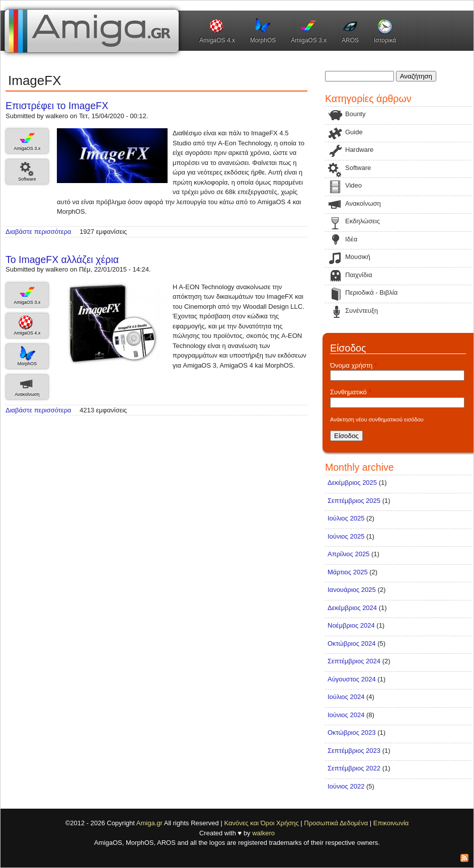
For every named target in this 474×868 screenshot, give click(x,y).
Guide (354, 132)
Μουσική (358, 257)
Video (353, 185)
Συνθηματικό (350, 392)
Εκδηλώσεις (363, 221)
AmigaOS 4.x (217, 40)
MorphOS (263, 40)
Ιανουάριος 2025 (352, 590)
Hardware (359, 150)
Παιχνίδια (359, 275)
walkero (263, 833)
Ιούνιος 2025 (346, 536)
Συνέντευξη (362, 311)
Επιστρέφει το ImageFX (57, 106)
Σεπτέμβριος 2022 (354, 768)
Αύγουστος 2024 (352, 679)
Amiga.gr (149, 823)
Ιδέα (351, 239)
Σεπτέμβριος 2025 (354, 501)
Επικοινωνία (391, 823)
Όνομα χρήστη (353, 365)
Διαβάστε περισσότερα (38, 232)
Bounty (355, 114)
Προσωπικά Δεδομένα (336, 823)
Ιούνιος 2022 (346, 786)
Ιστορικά (385, 40)
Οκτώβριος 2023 (352, 732)
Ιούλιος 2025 (346, 518)
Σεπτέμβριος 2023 (354, 751)
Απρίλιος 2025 (348, 554)
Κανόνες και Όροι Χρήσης (261, 823)
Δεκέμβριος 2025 (352, 483)
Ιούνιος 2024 (346, 715)
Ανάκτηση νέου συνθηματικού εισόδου (377, 419)
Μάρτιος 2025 (348, 572)
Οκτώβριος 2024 (352, 643)
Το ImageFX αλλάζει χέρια (62, 259)
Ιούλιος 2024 (346, 697)
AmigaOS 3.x (309, 40)
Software (27, 179)
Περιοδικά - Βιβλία (371, 292)
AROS (350, 40)
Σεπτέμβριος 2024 (354, 661)
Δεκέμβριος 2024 (352, 608)
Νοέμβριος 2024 (351, 625)
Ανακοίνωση (27, 394)
